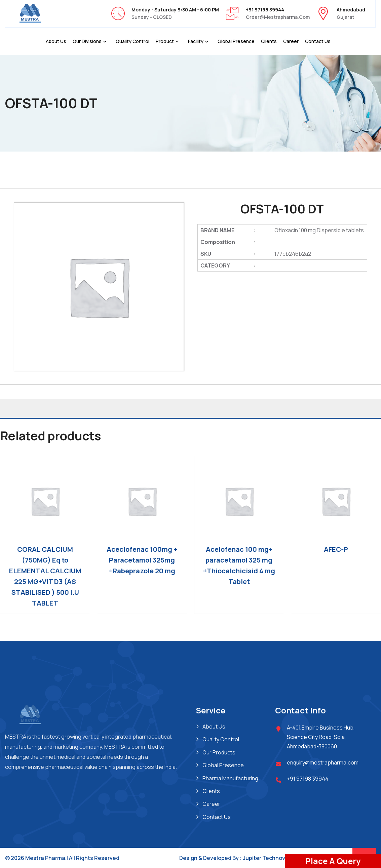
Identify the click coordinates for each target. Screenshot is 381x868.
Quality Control (132, 41)
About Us (56, 41)
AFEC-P (336, 549)
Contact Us (318, 41)
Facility (196, 41)
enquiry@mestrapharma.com (323, 762)
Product (165, 41)
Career (291, 41)
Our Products (219, 752)
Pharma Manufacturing (230, 778)
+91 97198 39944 (308, 779)
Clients (269, 41)
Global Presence (236, 41)
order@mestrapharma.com (278, 17)
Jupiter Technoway (268, 858)
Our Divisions (87, 41)
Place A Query (333, 861)
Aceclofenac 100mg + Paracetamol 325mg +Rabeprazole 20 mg (142, 560)
